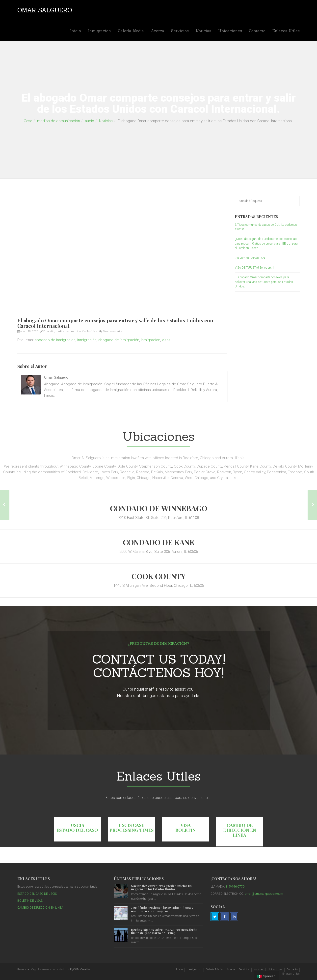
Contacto (257, 31)
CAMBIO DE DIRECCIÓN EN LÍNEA (240, 830)
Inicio (76, 31)
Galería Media (131, 31)
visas (166, 340)
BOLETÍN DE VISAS (30, 901)
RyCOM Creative (80, 969)
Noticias (203, 31)
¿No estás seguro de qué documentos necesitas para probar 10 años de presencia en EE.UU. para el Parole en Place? (266, 243)
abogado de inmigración (119, 340)
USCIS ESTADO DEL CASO (77, 828)
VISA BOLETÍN (185, 828)
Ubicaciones (230, 31)
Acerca (158, 31)
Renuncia (23, 969)
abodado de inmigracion (55, 340)
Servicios (180, 31)
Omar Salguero (45, 10)
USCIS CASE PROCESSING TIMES (132, 828)
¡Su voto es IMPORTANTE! (252, 258)
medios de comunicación (59, 121)
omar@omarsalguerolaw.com (264, 894)
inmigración (87, 340)
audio (90, 121)
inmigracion (151, 340)
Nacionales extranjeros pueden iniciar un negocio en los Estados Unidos (161, 887)
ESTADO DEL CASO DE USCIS (37, 894)
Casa (28, 121)
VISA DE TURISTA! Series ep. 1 (254, 268)
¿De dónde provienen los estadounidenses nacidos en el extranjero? (162, 909)
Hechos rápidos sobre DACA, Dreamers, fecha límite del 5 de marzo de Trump (164, 931)
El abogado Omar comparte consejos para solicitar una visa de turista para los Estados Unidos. (264, 282)
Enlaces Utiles (286, 31)
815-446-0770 (235, 887)
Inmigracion (99, 31)
